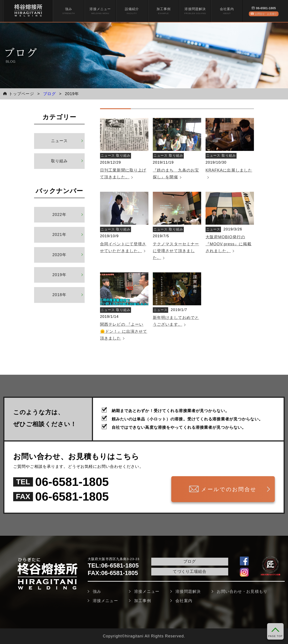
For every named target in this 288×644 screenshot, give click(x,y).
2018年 (59, 295)
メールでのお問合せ (226, 489)
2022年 (59, 215)
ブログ (49, 94)
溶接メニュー (100, 11)
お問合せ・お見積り (266, 14)
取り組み (59, 161)
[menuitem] (69, 11)
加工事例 (164, 11)
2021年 (59, 235)
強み (69, 11)
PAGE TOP (275, 636)
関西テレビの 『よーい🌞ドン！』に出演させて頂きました (124, 331)
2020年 (59, 255)
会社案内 (227, 11)
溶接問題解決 (195, 11)
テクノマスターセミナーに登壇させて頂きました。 (176, 251)
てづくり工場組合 (190, 572)
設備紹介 (132, 11)
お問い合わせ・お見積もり (242, 592)
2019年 (59, 275)
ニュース (59, 141)
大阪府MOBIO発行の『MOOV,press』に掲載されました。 (229, 244)
